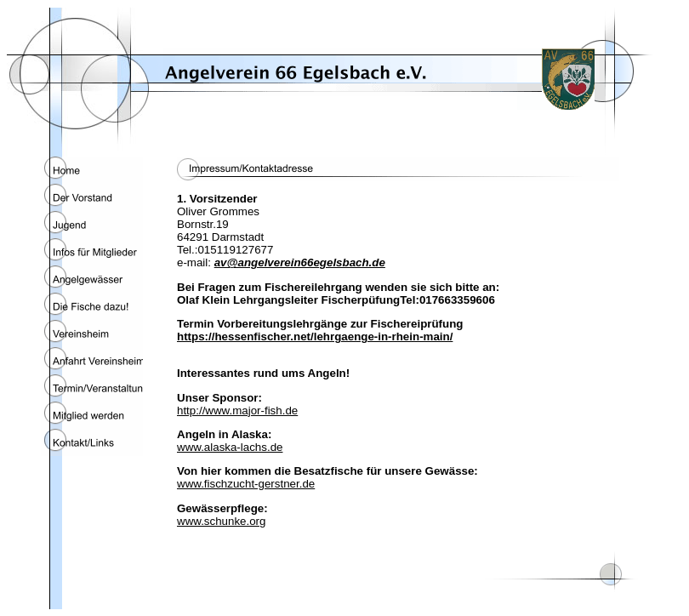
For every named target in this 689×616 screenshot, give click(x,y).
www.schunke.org (221, 521)
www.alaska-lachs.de (230, 447)
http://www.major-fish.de (237, 411)
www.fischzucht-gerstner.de (246, 484)
